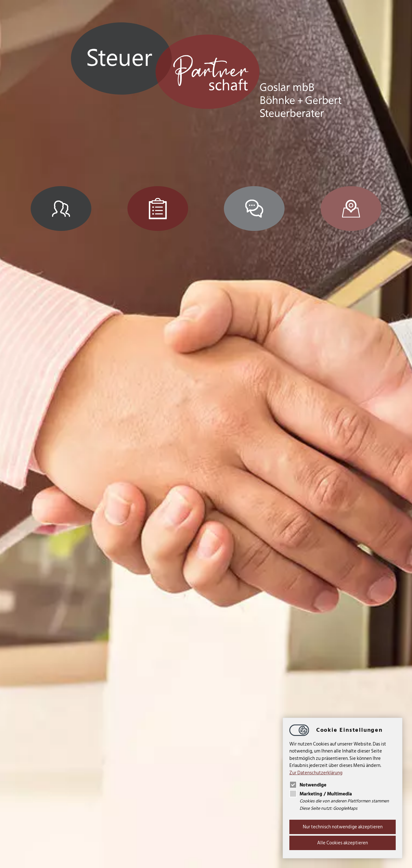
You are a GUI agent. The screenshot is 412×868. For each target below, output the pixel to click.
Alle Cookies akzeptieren (343, 843)
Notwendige (308, 785)
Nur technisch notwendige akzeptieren (343, 827)
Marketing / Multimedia (321, 794)
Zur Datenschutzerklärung (316, 773)
